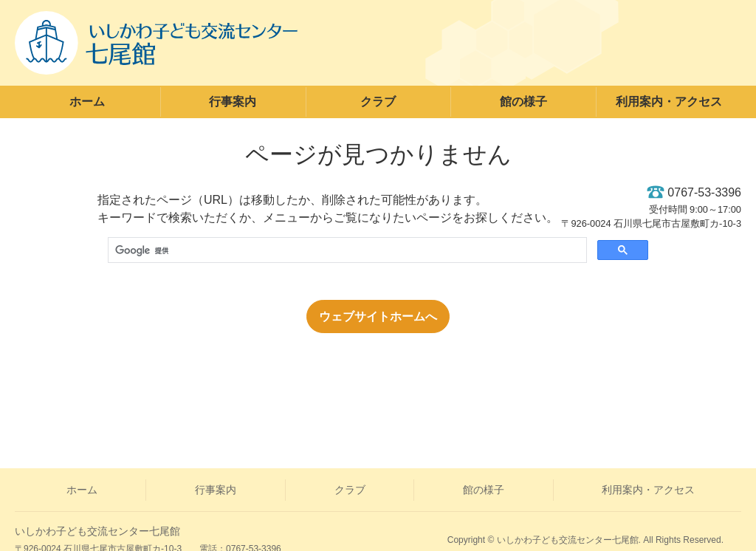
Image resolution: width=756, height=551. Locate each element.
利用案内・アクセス (669, 102)
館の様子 (523, 102)
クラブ (378, 102)
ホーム (87, 102)
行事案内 (233, 102)
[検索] (346, 251)
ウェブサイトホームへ (378, 316)
